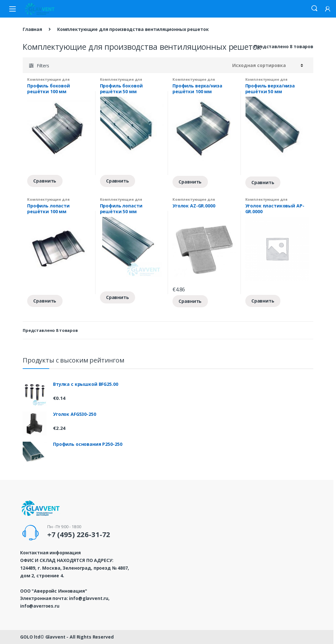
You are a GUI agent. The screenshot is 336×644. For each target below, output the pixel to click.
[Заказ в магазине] (268, 65)
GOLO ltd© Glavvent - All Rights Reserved (67, 637)
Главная (32, 29)
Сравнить (45, 181)
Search (314, 9)
